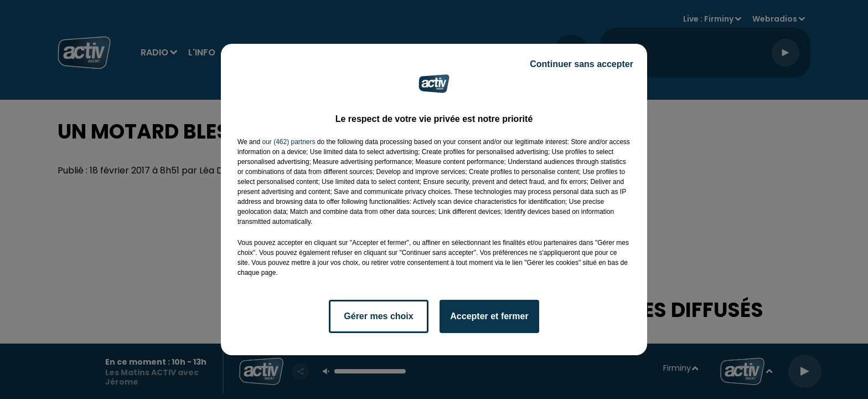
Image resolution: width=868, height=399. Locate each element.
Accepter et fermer (489, 316)
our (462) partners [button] (288, 142)
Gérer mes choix (378, 316)
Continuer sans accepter (582, 64)
